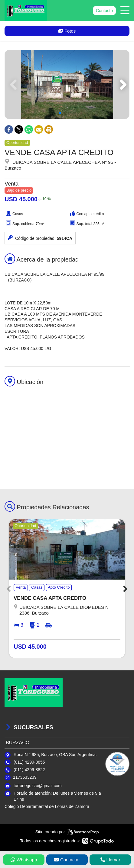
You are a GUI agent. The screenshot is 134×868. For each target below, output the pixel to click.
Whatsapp (24, 860)
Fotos (67, 31)
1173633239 (25, 777)
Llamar (110, 860)
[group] (67, 84)
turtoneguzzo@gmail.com (38, 786)
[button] (122, 84)
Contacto (104, 11)
